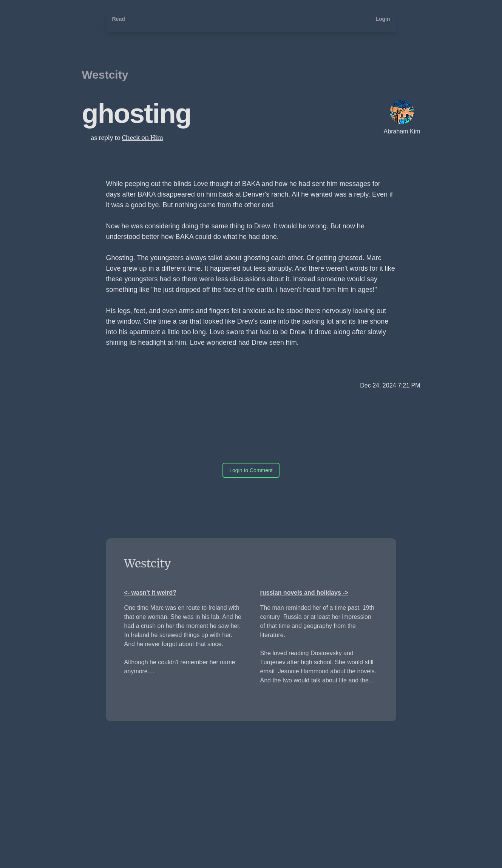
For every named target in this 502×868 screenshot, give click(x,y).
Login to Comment (251, 470)
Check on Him (143, 138)
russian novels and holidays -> (304, 593)
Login (383, 19)
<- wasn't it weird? (151, 593)
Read (119, 19)
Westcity (105, 75)
